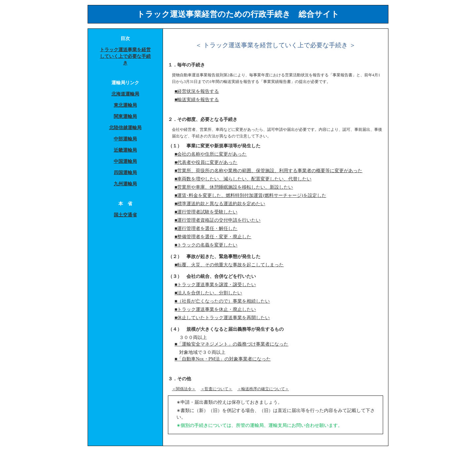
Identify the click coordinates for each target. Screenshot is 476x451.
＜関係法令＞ (184, 389)
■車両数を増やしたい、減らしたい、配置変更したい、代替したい (243, 179)
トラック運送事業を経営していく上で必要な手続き (125, 56)
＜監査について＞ (217, 389)
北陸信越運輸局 (125, 128)
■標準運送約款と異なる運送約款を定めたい (220, 204)
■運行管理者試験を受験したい (206, 212)
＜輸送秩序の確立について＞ (263, 389)
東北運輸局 (125, 105)
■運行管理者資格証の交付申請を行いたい (218, 220)
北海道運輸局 (125, 94)
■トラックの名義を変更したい (206, 245)
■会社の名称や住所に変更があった (211, 154)
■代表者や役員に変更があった (206, 162)
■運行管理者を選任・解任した (206, 228)
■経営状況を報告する (197, 91)
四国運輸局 (125, 173)
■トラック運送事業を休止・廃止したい (215, 309)
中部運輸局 (125, 139)
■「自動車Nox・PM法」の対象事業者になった (223, 359)
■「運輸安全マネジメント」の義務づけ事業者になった (231, 344)
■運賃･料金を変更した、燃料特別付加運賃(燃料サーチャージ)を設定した (250, 195)
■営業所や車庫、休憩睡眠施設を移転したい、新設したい (234, 187)
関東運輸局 (125, 116)
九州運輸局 (125, 184)
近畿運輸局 (125, 150)
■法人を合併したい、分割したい (208, 293)
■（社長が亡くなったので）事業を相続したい (222, 301)
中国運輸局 (125, 161)
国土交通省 (125, 215)
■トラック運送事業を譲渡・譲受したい (215, 285)
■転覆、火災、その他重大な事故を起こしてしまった (229, 265)
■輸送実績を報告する (197, 100)
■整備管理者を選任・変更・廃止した (213, 237)
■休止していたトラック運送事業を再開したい (222, 318)
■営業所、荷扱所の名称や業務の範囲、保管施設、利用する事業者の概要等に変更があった (268, 171)
